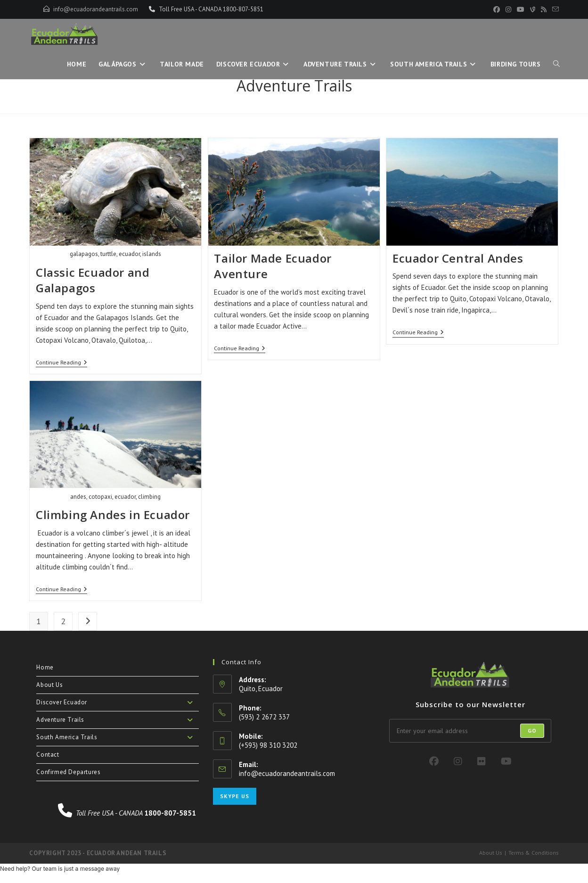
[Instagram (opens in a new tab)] (508, 9)
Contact (48, 755)
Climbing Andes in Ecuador (113, 515)
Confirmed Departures (68, 772)
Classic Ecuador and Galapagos (93, 280)
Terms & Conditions (534, 853)
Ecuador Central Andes (458, 258)
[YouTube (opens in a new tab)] (521, 9)
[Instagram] (458, 761)
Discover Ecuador (117, 702)
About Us (49, 685)
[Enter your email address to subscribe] (470, 731)
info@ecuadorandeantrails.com (96, 9)
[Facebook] (434, 761)
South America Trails (117, 737)
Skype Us (235, 796)
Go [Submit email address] (532, 730)
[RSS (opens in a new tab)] (544, 9)
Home (45, 667)
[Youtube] (506, 761)
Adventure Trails (117, 720)
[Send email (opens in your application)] (554, 9)
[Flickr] (482, 761)
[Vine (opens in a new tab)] (533, 9)
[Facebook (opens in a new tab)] (497, 9)
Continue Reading (61, 363)
